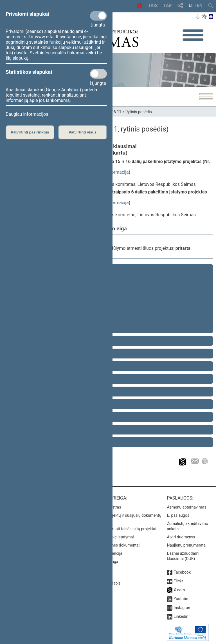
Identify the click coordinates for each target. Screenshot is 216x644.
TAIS (153, 5)
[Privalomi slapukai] (98, 16)
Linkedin (181, 616)
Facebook (182, 572)
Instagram (182, 608)
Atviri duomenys (181, 537)
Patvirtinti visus (83, 132)
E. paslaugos (178, 515)
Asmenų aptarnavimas (186, 507)
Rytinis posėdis (139, 112)
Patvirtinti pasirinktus (30, 132)
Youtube (181, 599)
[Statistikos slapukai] (98, 74)
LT (191, 5)
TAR (168, 5)
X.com (179, 590)
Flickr (178, 581)
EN (200, 5)
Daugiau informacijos (27, 114)
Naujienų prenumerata (186, 545)
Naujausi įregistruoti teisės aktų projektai (121, 529)
